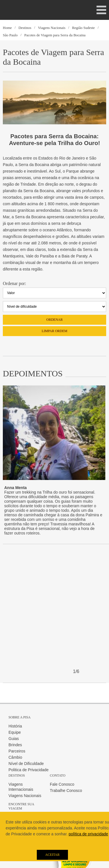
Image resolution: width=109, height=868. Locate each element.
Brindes (15, 745)
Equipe (15, 732)
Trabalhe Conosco (66, 791)
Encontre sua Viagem (21, 806)
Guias (14, 739)
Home (7, 28)
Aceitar (52, 855)
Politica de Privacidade (29, 770)
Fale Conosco (62, 784)
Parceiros (17, 751)
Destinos (25, 28)
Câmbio (15, 757)
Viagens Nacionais (52, 28)
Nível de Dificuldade (26, 764)
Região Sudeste (83, 28)
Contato (58, 775)
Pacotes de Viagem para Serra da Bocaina (55, 35)
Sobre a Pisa (20, 717)
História (15, 726)
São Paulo (10, 35)
